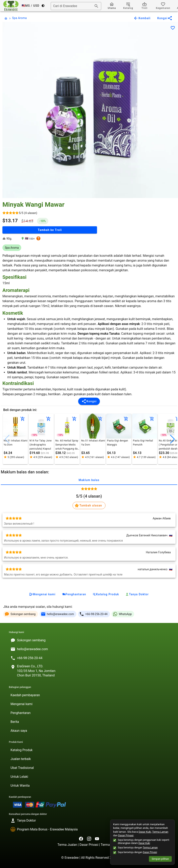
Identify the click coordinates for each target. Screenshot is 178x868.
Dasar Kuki (145, 832)
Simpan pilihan (160, 859)
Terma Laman (160, 832)
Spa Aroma (19, 18)
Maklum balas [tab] (89, 480)
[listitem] (89, 640)
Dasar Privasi (89, 845)
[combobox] (76, 6)
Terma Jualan (68, 845)
